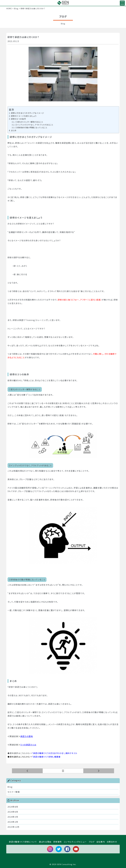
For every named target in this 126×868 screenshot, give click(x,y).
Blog (10, 787)
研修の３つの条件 (19, 119)
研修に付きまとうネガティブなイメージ (28, 113)
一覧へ (83, 771)
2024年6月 (13, 812)
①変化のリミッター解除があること (29, 122)
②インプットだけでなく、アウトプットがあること (34, 125)
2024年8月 (13, 807)
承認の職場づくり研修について (23, 842)
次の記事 (27, 771)
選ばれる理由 (45, 842)
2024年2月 (13, 822)
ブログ (92, 842)
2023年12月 (13, 827)
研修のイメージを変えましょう (24, 116)
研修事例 (58, 842)
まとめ (14, 130)
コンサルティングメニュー (75, 842)
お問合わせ (112, 842)
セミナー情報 (14, 792)
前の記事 (99, 771)
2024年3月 (13, 817)
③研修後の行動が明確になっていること (31, 127)
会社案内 (101, 842)
